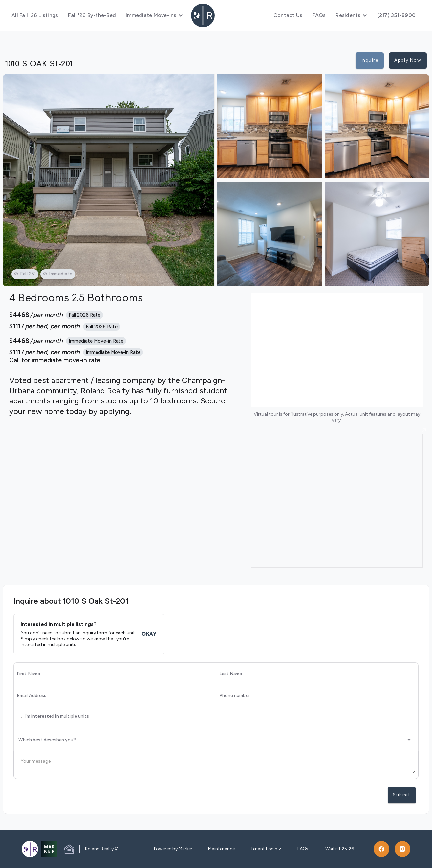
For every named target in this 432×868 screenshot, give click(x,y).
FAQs (319, 15)
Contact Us (288, 15)
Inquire (369, 60)
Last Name (231, 674)
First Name (28, 674)
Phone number (235, 696)
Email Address (32, 696)
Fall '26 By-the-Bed (92, 15)
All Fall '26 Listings (35, 15)
